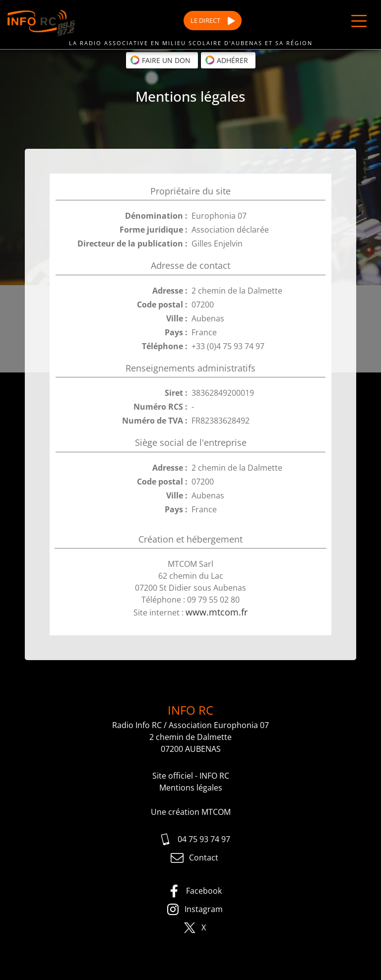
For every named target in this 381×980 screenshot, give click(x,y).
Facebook (194, 891)
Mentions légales (191, 788)
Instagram (194, 910)
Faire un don (160, 60)
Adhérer (226, 60)
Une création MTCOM (191, 812)
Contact (194, 858)
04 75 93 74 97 (194, 840)
